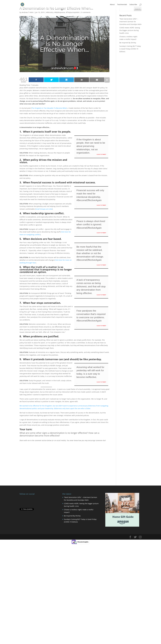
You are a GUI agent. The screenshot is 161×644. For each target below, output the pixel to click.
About (112, 5)
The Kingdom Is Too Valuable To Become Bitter (49, 108)
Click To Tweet (101, 154)
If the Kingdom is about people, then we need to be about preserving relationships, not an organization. (91, 146)
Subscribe (133, 5)
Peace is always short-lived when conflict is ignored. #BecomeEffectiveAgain (91, 224)
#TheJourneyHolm (73, 12)
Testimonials (122, 5)
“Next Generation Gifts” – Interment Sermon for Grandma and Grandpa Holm (130, 22)
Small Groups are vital (44, 209)
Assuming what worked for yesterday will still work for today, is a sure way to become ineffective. (90, 372)
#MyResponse (60, 12)
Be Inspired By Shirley (128, 43)
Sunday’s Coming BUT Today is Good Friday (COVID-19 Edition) (130, 49)
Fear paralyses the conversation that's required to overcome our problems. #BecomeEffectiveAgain (91, 316)
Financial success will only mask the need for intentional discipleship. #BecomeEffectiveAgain (90, 195)
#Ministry (50, 12)
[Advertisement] (64, 458)
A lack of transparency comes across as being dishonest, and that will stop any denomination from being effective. (91, 286)
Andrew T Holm (28, 12)
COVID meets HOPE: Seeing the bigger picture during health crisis (130, 30)
